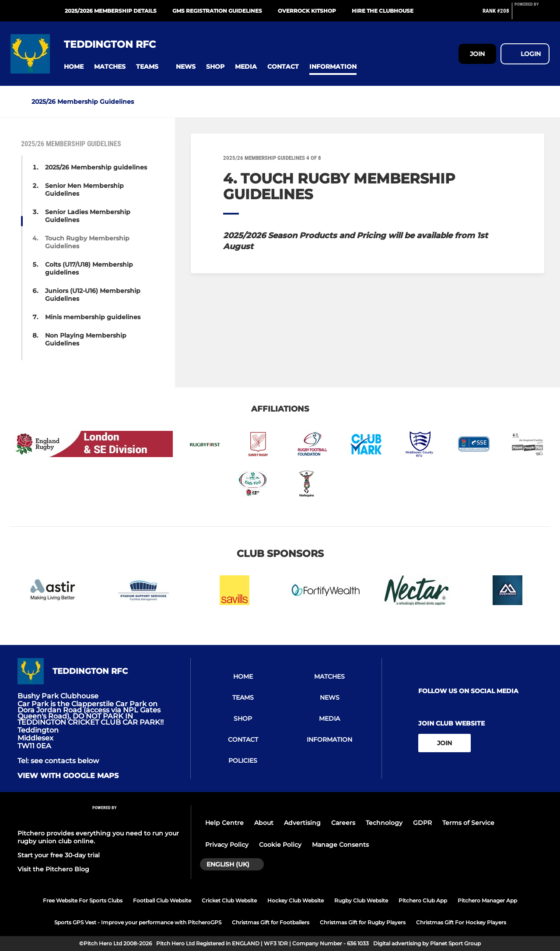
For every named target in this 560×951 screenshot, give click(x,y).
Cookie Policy (280, 845)
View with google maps (68, 776)
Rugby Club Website (361, 900)
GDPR (422, 823)
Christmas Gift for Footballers (271, 922)
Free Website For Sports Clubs (83, 900)
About (264, 823)
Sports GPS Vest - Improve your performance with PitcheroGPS (138, 922)
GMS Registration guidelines (217, 11)
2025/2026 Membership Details (111, 11)
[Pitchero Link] (532, 14)
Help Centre (224, 823)
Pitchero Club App (423, 900)
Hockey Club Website (296, 900)
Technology (384, 823)
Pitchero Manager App (487, 900)
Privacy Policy (227, 845)
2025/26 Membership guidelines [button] (96, 167)
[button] (74, 67)
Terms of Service (468, 823)
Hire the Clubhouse (383, 11)
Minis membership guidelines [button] (93, 317)
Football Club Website (162, 900)
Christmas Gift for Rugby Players (363, 922)
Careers (343, 823)
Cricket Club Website (229, 900)
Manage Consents (340, 845)
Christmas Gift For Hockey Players (461, 922)
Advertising (302, 823)
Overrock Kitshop (307, 11)
